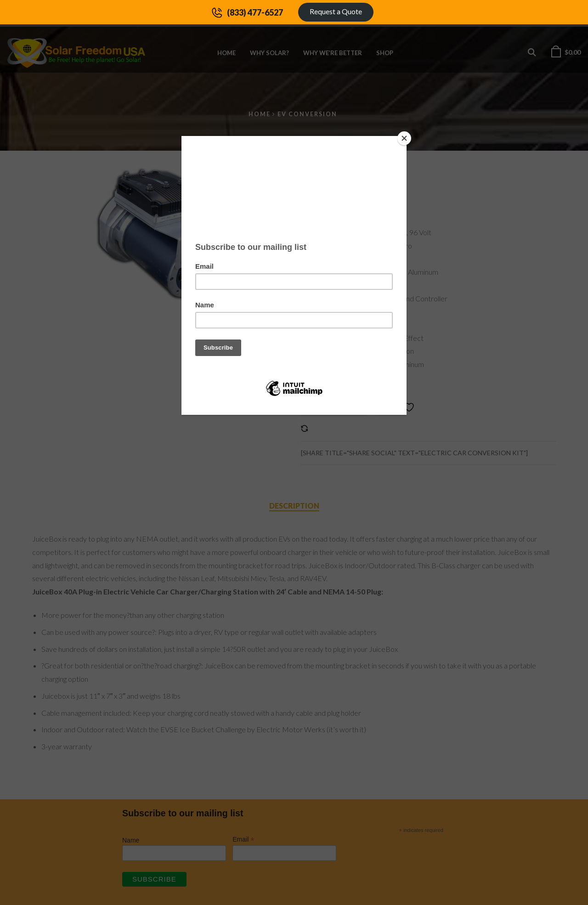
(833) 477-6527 (255, 12)
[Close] (404, 138)
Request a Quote (336, 11)
